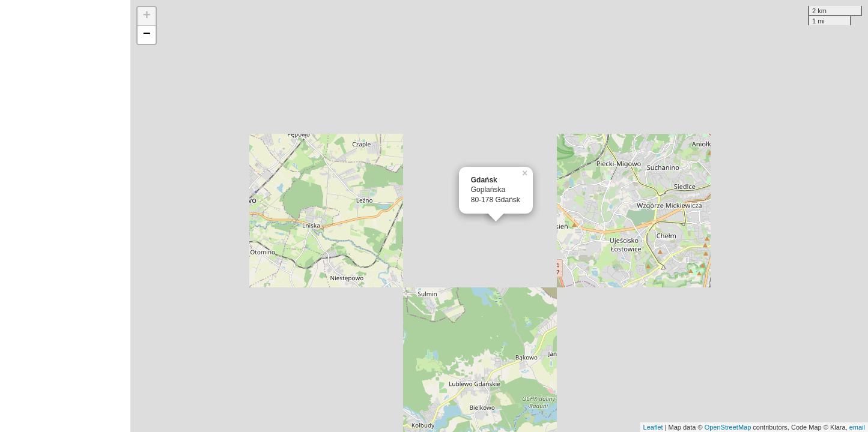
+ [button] (147, 16)
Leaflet (653, 427)
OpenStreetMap (728, 427)
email (857, 427)
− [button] (147, 35)
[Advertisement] (65, 216)
